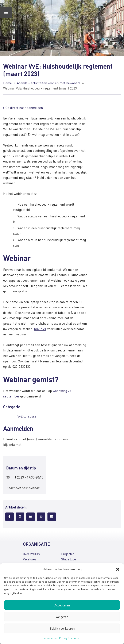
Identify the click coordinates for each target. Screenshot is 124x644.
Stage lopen (69, 559)
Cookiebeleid (49, 638)
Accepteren (62, 605)
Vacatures (30, 559)
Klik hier (40, 329)
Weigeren (62, 617)
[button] (118, 569)
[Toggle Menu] (6, 12)
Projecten (68, 554)
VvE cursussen (28, 416)
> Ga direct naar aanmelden (23, 108)
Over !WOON (32, 554)
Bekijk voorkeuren (62, 628)
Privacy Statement (70, 638)
